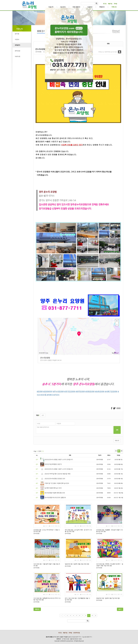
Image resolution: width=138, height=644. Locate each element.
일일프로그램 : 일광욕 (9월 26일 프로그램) (77, 564)
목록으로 (117, 441)
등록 (117, 430)
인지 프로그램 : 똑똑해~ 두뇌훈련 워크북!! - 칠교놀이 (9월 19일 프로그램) (110, 565)
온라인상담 (17, 51)
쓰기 (43, 415)
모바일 (115, 4)
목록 (108, 44)
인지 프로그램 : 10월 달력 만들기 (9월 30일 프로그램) (47, 565)
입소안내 (63, 7)
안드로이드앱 (76, 633)
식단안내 (17, 39)
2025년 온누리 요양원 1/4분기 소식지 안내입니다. (59, 469)
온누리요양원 (38, 52)
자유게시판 (17, 56)
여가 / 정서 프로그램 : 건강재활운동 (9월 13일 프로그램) (77, 599)
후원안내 (102, 7)
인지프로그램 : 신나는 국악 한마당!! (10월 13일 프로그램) (47, 531)
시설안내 (90, 7)
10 (92, 615)
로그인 (105, 4)
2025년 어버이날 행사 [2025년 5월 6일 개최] (58, 474)
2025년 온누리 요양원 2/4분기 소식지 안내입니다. (59, 460)
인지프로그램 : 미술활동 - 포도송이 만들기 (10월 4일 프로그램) (109, 531)
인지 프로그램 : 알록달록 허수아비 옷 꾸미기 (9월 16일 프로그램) (47, 599)
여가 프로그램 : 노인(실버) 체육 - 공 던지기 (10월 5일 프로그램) (78, 531)
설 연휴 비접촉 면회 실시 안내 (53, 488)
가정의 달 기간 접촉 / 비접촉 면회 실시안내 (57, 483)
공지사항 (17, 34)
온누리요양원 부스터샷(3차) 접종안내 (55, 498)
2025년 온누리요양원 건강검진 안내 (55, 479)
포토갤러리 (17, 45)
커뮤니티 (114, 7)
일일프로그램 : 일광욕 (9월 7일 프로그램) (108, 598)
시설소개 (51, 7)
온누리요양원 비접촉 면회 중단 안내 (55, 493)
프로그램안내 (76, 7)
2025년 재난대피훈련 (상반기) (53, 464)
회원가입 (110, 4)
